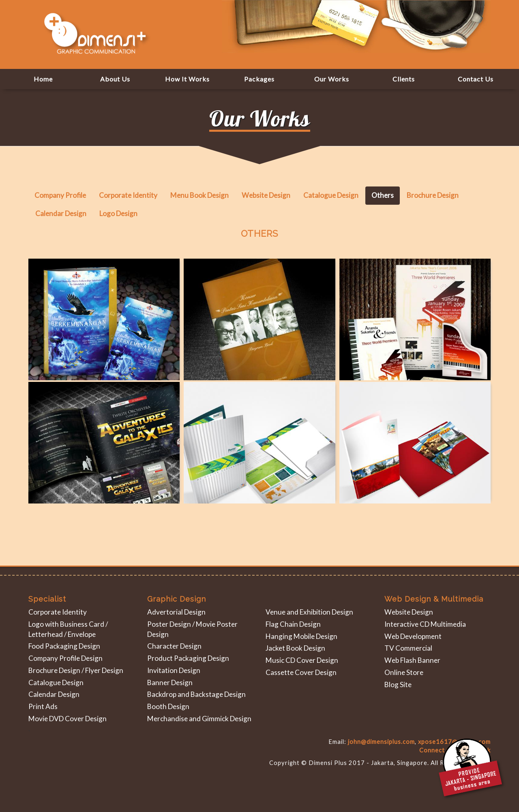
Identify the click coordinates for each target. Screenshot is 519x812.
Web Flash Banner (412, 660)
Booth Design (168, 706)
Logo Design (118, 213)
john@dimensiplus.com (381, 742)
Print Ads (43, 706)
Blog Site (398, 685)
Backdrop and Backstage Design (196, 694)
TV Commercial (408, 648)
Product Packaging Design (188, 658)
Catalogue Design (331, 195)
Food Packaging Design (64, 646)
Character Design (174, 646)
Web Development (413, 636)
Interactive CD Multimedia (425, 624)
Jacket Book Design (295, 648)
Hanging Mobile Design (301, 636)
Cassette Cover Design (301, 672)
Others (383, 195)
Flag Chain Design (293, 624)
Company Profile (60, 195)
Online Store (404, 672)
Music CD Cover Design (302, 660)
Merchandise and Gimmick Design (199, 719)
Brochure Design (433, 195)
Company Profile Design (65, 658)
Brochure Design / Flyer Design (76, 670)
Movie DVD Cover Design (68, 719)
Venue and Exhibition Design (309, 612)
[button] (332, 79)
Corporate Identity (128, 195)
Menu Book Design (199, 195)
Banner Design (170, 682)
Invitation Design (174, 670)
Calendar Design (61, 213)
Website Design (266, 195)
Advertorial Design (176, 612)
